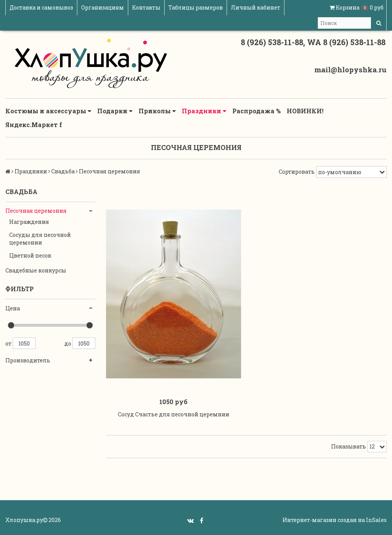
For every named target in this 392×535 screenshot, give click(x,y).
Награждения (29, 222)
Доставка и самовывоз (41, 7)
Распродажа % (256, 111)
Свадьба (63, 171)
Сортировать (297, 172)
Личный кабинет (256, 7)
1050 (24, 343)
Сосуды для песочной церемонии (40, 239)
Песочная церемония (36, 211)
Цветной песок (30, 255)
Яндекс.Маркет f (34, 125)
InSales (376, 520)
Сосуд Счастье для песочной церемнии (174, 414)
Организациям (103, 7)
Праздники (204, 111)
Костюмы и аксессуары (48, 111)
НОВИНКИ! (305, 111)
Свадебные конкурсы (36, 270)
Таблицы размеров (196, 7)
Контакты (146, 7)
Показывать (349, 446)
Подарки (115, 111)
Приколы (157, 111)
